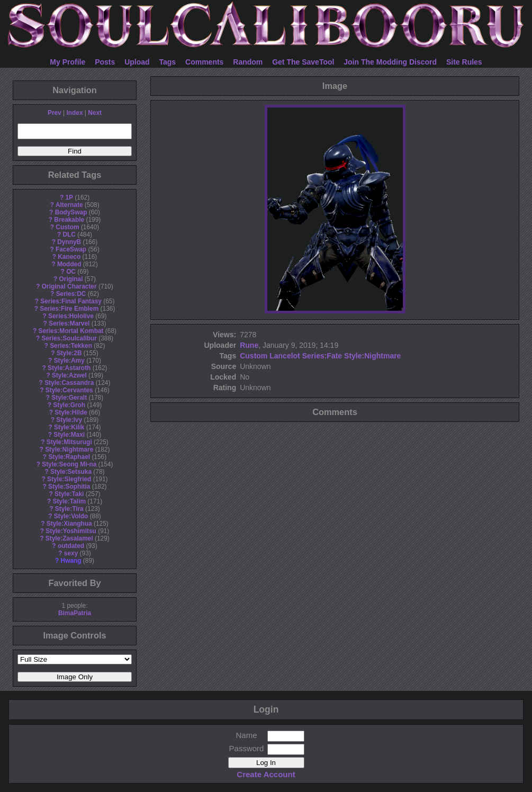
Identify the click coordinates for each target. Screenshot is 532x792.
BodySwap (71, 212)
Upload (137, 62)
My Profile (67, 62)
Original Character (69, 286)
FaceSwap (71, 249)
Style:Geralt (69, 398)
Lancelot (285, 356)
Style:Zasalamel (69, 538)
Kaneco (69, 257)
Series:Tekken (71, 346)
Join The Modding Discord (390, 62)
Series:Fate (322, 356)
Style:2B (69, 353)
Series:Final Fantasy (71, 301)
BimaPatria (75, 613)
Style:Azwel (69, 375)
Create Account (266, 774)
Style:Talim (69, 501)
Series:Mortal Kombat (71, 331)
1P (69, 197)
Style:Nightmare (69, 449)
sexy (71, 553)
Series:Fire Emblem (69, 309)
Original (71, 279)
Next (95, 113)
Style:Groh (69, 405)
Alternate (69, 205)
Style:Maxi (69, 435)
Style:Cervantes (69, 390)
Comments (204, 62)
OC (71, 272)
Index (74, 113)
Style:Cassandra (69, 383)
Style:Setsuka (71, 472)
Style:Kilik (69, 427)
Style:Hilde (71, 412)
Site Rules (464, 62)
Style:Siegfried (69, 479)
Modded (69, 264)
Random (248, 62)
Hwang (71, 561)
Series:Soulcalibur (69, 338)
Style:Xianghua (69, 524)
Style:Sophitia (69, 487)
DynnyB (69, 242)
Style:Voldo (71, 516)
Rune (249, 345)
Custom (67, 227)
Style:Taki (69, 494)
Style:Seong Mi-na (69, 464)
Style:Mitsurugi (69, 442)
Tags (168, 62)
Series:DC (71, 294)
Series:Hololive (71, 316)
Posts (105, 62)
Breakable (69, 220)
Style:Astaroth (69, 368)
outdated (71, 546)
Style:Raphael (69, 457)
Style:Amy (69, 361)
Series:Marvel (69, 323)
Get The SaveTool (303, 62)
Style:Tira (69, 509)
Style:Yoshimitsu (71, 531)
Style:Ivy (69, 420)
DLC (69, 235)
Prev (55, 113)
